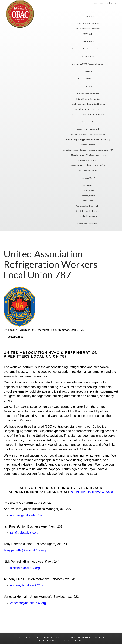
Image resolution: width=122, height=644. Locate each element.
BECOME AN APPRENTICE (78, 638)
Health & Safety (88, 145)
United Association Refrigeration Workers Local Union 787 (88, 150)
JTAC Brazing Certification (88, 94)
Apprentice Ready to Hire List (88, 206)
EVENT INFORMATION (50, 641)
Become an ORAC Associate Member (88, 64)
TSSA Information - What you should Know (88, 155)
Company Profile (88, 196)
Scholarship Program (88, 216)
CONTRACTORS (42, 638)
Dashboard (88, 185)
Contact (104, 3)
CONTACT (68, 641)
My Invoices (88, 201)
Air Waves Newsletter (88, 170)
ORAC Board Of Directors (88, 24)
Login (113, 3)
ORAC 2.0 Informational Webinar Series (88, 165)
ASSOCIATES (57, 638)
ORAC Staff (88, 34)
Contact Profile (88, 190)
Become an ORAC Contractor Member (88, 49)
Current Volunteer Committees (88, 29)
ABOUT (29, 638)
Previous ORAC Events (88, 79)
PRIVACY (78, 641)
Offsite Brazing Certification (88, 99)
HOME (96, 3)
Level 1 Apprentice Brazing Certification (88, 104)
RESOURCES (98, 638)
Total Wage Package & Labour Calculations (88, 134)
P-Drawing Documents (88, 160)
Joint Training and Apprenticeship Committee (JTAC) (88, 140)
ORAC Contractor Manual (88, 129)
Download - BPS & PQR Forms (88, 109)
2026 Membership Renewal (88, 211)
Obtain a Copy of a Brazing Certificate (88, 114)
